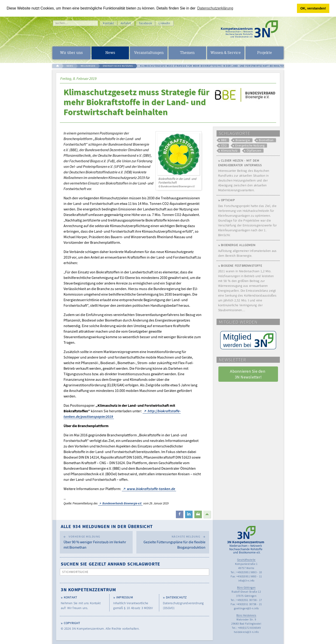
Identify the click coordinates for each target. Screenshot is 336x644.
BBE (224, 140)
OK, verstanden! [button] (313, 8)
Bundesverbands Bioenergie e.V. (122, 503)
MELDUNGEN (88, 66)
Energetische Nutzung (250, 145)
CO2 (224, 145)
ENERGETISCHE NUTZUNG (118, 66)
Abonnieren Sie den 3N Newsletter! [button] (248, 374)
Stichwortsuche (75, 572)
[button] (180, 514)
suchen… (62, 23)
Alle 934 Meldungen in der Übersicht (107, 526)
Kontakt (108, 23)
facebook (145, 23)
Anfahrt (126, 23)
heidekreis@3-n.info (246, 632)
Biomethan (266, 140)
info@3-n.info (246, 580)
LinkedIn (164, 23)
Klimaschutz (229, 151)
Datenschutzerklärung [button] (215, 8)
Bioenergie (243, 140)
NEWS (70, 66)
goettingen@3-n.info (246, 608)
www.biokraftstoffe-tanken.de (151, 489)
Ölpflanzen (254, 151)
